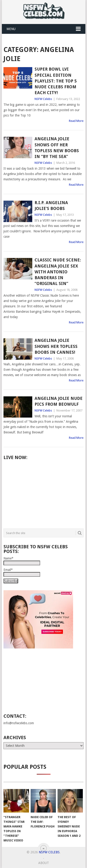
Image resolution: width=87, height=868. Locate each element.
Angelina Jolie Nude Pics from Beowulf (59, 401)
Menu (11, 29)
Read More (76, 121)
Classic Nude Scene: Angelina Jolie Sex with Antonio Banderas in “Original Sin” (58, 272)
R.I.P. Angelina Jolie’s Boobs (51, 206)
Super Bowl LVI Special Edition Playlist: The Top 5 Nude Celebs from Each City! (56, 81)
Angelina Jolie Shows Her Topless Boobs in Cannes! (56, 346)
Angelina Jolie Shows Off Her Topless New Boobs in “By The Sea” (57, 148)
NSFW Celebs (43, 99)
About (44, 863)
